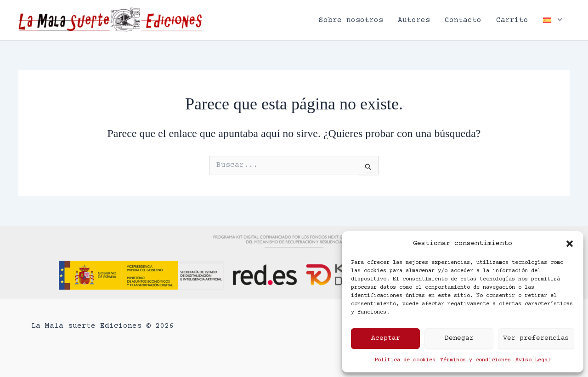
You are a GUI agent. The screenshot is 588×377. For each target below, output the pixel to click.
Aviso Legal (533, 360)
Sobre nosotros (351, 20)
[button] (570, 244)
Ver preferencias (536, 338)
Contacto (463, 20)
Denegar (459, 338)
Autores (414, 20)
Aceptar (386, 338)
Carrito (512, 20)
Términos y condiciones (475, 360)
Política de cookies (405, 360)
